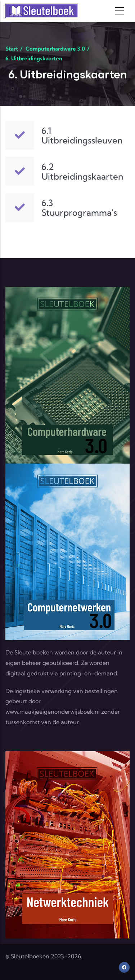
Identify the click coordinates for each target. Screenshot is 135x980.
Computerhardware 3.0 (55, 49)
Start (12, 49)
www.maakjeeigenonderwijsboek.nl (53, 712)
